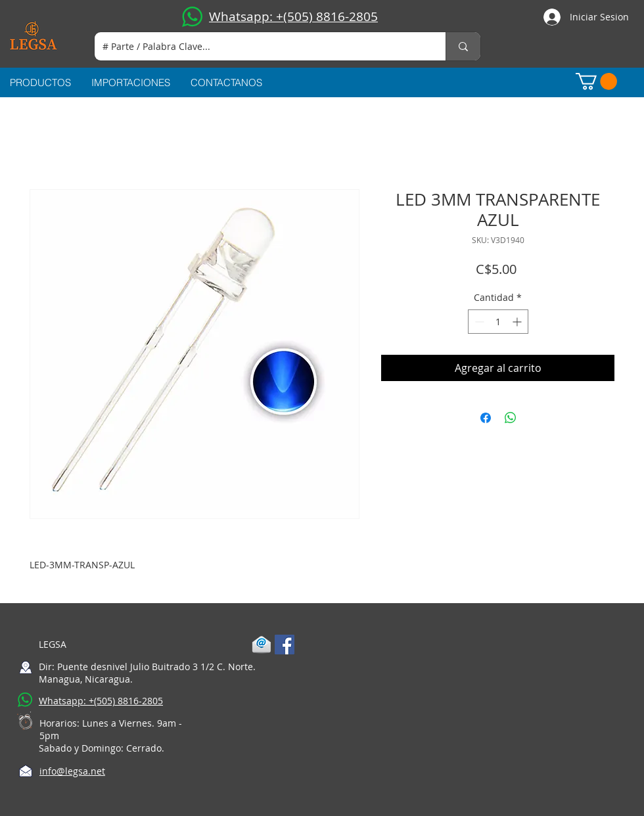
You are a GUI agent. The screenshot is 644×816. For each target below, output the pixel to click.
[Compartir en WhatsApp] (511, 418)
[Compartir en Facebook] (486, 418)
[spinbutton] (498, 322)
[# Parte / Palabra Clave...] (260, 46)
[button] (596, 81)
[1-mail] (262, 645)
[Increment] (518, 322)
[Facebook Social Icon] (285, 645)
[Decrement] (478, 322)
